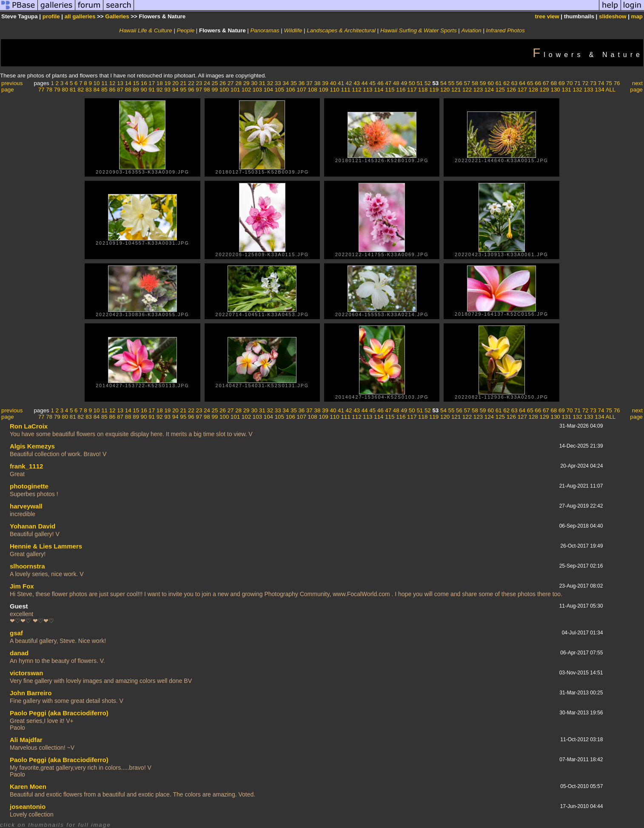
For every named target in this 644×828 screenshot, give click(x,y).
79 (57, 90)
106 (291, 90)
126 (511, 90)
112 (356, 90)
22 (191, 83)
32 (270, 83)
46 (380, 83)
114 (379, 90)
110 (334, 90)
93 (167, 90)
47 (388, 83)
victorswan (26, 673)
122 (467, 90)
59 (483, 83)
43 (357, 83)
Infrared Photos (506, 30)
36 (301, 83)
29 (246, 83)
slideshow (613, 16)
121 (456, 90)
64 (522, 83)
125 (500, 90)
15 (136, 83)
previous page (12, 86)
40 (333, 83)
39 (325, 83)
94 (175, 90)
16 (144, 83)
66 (538, 83)
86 (112, 90)
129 (544, 90)
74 (601, 83)
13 (120, 83)
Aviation (472, 30)
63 (514, 83)
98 (207, 90)
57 (467, 83)
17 (152, 83)
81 (73, 90)
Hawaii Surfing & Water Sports (419, 30)
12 (113, 83)
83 (89, 90)
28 (238, 83)
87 (120, 90)
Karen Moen (28, 787)
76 (617, 83)
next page (636, 86)
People (186, 30)
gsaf (16, 633)
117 (412, 90)
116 (401, 90)
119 (434, 90)
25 (215, 83)
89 (136, 90)
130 (556, 90)
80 (65, 90)
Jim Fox (22, 586)
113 (368, 90)
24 (207, 83)
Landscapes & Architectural (341, 30)
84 (96, 90)
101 (235, 90)
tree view (547, 16)
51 (420, 83)
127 (522, 90)
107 (302, 90)
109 (323, 90)
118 (423, 90)
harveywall (26, 506)
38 (317, 83)
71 (577, 83)
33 (278, 83)
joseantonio (28, 807)
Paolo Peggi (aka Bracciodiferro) (59, 713)
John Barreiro (31, 693)
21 (183, 83)
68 (554, 83)
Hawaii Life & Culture (145, 30)
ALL (611, 90)
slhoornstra (27, 566)
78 (49, 90)
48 (396, 83)
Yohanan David (33, 526)
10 (97, 83)
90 (144, 90)
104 (268, 90)
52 (428, 83)
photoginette (29, 486)
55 (452, 83)
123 (478, 90)
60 (491, 83)
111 (345, 90)
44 (365, 83)
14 (128, 83)
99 (215, 90)
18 (160, 83)
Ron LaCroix (29, 426)
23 (199, 83)
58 (475, 83)
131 (566, 90)
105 (279, 90)
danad (19, 653)
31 (262, 83)
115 (390, 90)
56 (459, 83)
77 (41, 90)
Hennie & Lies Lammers (46, 546)
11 (104, 83)
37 (309, 83)
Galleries (117, 16)
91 (152, 90)
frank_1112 (26, 466)
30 (254, 83)
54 (443, 83)
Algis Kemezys (32, 446)
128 (533, 90)
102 (246, 90)
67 (546, 83)
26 (223, 83)
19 (167, 83)
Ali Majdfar (26, 740)
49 (404, 83)
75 (609, 83)
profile (51, 16)
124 (489, 90)
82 (81, 90)
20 (175, 83)
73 (593, 83)
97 (199, 90)
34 (286, 83)
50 (412, 83)
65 (530, 83)
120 (445, 90)
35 (294, 83)
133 (588, 90)
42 (349, 83)
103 (257, 90)
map (637, 16)
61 (499, 83)
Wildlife (293, 30)
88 (128, 90)
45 (372, 83)
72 (586, 83)
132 (577, 90)
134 (599, 90)
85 (104, 90)
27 (231, 83)
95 (183, 90)
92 (160, 90)
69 (562, 83)
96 (191, 90)
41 (341, 83)
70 (569, 83)
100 (224, 90)
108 (313, 90)
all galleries (80, 16)
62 (506, 83)
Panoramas (265, 30)
